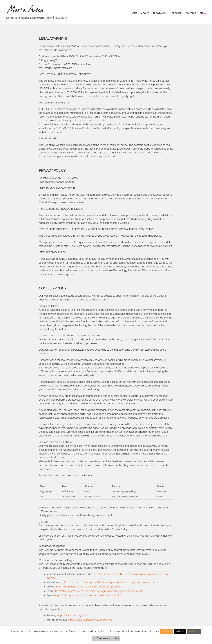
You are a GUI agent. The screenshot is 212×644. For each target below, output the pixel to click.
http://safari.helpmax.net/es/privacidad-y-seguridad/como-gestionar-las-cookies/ (99, 591)
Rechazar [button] (180, 631)
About (145, 13)
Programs (159, 13)
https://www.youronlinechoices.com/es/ (90, 620)
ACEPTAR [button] (167, 631)
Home (134, 13)
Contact (191, 13)
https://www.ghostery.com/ (73, 615)
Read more (194, 631)
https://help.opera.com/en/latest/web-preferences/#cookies (88, 595)
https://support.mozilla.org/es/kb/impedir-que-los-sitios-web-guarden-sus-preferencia (111, 582)
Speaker (177, 13)
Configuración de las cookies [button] (106, 638)
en (201, 13)
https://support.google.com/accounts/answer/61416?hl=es (89, 587)
